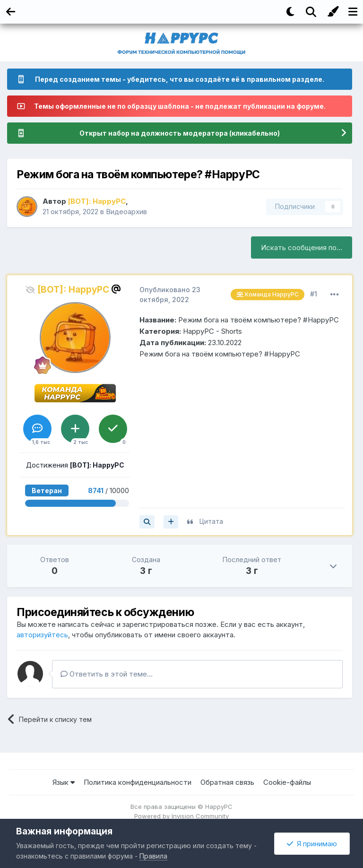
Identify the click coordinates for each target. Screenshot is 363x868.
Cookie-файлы (287, 782)
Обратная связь (227, 782)
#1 (314, 294)
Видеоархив (126, 212)
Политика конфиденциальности (138, 782)
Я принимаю (312, 844)
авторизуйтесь (42, 635)
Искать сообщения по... (302, 247)
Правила (153, 856)
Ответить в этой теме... (107, 674)
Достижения (75, 465)
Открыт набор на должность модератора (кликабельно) (180, 133)
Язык (64, 782)
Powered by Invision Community (181, 816)
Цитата (211, 521)
